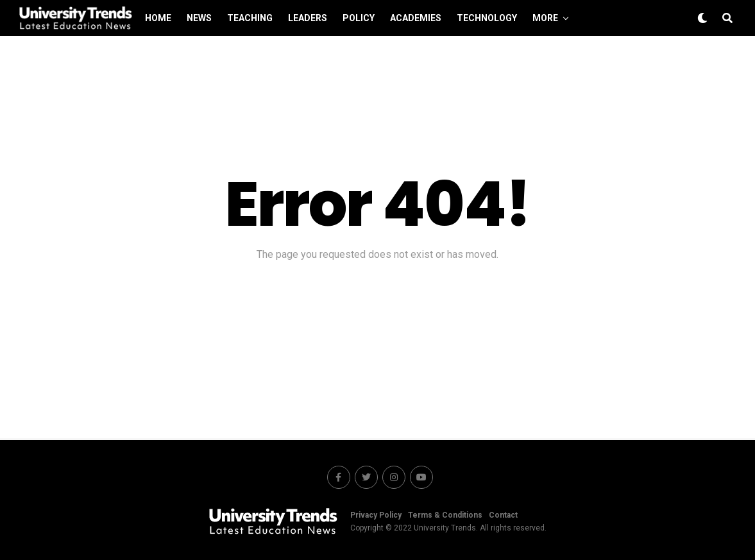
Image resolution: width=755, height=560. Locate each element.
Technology (487, 18)
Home (158, 18)
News (199, 18)
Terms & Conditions (445, 515)
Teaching (250, 18)
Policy (359, 18)
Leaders (308, 18)
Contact (503, 515)
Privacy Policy (376, 515)
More (545, 18)
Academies (416, 18)
